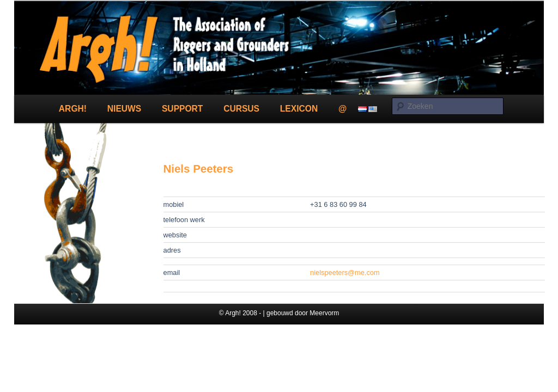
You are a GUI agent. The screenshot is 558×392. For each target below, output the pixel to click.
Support (182, 109)
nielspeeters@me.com (345, 272)
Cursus (241, 109)
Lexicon (299, 109)
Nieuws (124, 109)
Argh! (73, 109)
